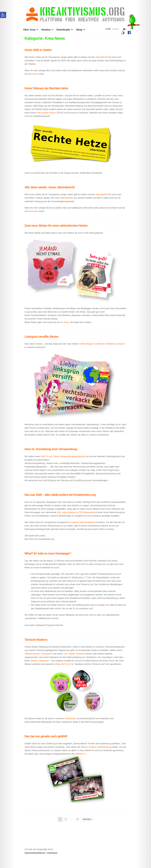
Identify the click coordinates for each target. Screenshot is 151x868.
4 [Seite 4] (78, 819)
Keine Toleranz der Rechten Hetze (46, 88)
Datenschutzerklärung (35, 853)
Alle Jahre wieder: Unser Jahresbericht (50, 187)
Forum (34, 74)
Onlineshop (70, 719)
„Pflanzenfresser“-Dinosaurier (39, 654)
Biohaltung (107, 747)
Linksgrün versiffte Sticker (42, 337)
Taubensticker (67, 198)
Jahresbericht (102, 57)
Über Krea (29, 30)
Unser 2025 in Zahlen (38, 50)
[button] (3, 15)
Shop (79, 30)
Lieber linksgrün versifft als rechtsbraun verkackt (102, 344)
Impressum (52, 853)
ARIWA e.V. (81, 754)
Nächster (87, 819)
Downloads (63, 30)
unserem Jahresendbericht (83, 522)
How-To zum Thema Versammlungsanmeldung (63, 456)
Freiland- (93, 747)
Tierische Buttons (36, 640)
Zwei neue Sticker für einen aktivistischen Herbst (56, 226)
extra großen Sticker (46, 113)
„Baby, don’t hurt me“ (64, 664)
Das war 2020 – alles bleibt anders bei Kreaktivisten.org (60, 495)
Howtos (46, 30)
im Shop (64, 322)
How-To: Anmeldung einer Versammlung (51, 449)
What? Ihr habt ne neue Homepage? (48, 553)
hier (107, 605)
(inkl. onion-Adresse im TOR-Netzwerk (75, 512)
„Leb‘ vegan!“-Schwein (74, 654)
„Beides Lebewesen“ (40, 661)
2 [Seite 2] (66, 819)
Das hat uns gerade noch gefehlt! (46, 736)
